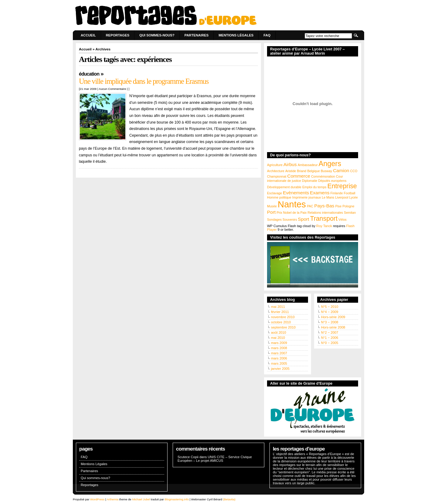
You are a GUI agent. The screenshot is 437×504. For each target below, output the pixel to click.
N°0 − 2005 (330, 343)
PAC (310, 206)
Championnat (277, 176)
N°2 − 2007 (330, 332)
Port (271, 212)
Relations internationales (325, 213)
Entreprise (342, 186)
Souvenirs (290, 220)
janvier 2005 (280, 369)
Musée (272, 206)
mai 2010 (278, 338)
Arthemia (113, 499)
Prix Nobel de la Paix (291, 213)
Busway (326, 171)
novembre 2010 (283, 317)
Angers (330, 164)
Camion (341, 170)
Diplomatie (310, 181)
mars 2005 (279, 363)
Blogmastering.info (177, 499)
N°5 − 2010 (330, 307)
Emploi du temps (314, 187)
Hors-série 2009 (333, 317)
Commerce (299, 176)
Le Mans (328, 197)
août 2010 (279, 332)
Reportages (118, 35)
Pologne (348, 206)
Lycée (354, 197)
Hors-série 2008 (333, 327)
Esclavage (274, 193)
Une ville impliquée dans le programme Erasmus (144, 81)
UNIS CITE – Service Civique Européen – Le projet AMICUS (215, 459)
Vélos (342, 220)
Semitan (350, 213)
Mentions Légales (236, 35)
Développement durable (284, 187)
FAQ (267, 35)
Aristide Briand (296, 171)
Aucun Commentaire (113, 89)
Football (350, 193)
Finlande (337, 193)
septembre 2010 (283, 327)
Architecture (276, 171)
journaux (315, 197)
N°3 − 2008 (330, 322)
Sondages (274, 220)
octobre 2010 (281, 322)
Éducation (89, 74)
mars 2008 (279, 348)
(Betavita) (229, 499)
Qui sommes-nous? (157, 35)
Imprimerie (300, 197)
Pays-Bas (324, 206)
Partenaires (196, 35)
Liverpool (342, 197)
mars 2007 (279, 353)
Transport (324, 219)
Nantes (292, 204)
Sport (304, 219)
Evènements (296, 193)
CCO (354, 171)
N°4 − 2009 (330, 312)
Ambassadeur (308, 165)
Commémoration (323, 176)
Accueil (88, 35)
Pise (339, 206)
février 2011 (280, 312)
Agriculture (275, 165)
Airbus (290, 164)
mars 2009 (279, 343)
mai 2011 (278, 307)
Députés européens (332, 181)
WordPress (97, 499)
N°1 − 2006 (330, 338)
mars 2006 (279, 358)
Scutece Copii (188, 457)
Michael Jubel (141, 499)
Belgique (313, 171)
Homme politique (279, 197)
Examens (320, 193)
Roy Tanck (324, 226)
